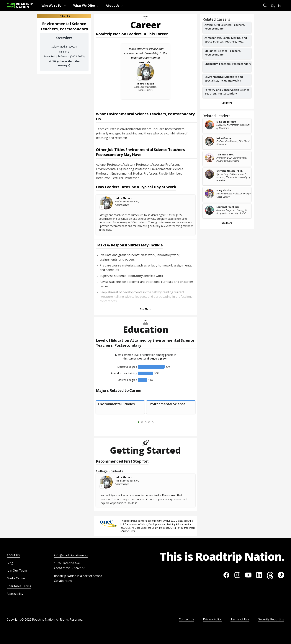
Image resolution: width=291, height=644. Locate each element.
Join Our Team (17, 570)
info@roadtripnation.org (71, 555)
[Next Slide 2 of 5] (158, 422)
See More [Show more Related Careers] (227, 103)
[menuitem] (54, 6)
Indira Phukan (123, 198)
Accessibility (15, 594)
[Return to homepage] (20, 5)
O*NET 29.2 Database (174, 521)
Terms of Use (240, 619)
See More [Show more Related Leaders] (227, 223)
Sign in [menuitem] (276, 6)
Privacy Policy (212, 619)
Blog (10, 563)
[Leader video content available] (106, 203)
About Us (13, 555)
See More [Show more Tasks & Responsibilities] (146, 309)
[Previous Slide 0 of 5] (133, 422)
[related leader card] (227, 126)
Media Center (16, 578)
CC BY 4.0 (157, 528)
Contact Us (187, 619)
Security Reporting (271, 619)
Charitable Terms (19, 586)
